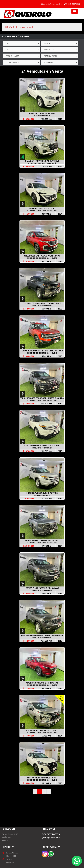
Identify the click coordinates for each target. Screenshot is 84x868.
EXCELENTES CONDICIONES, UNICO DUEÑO (42, 211)
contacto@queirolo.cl (50, 4)
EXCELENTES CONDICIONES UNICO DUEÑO (42, 163)
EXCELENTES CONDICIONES (42, 306)
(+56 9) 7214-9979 (51, 834)
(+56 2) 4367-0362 (72, 4)
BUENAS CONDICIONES (42, 116)
